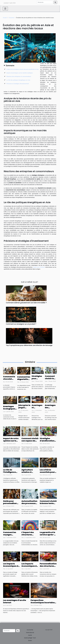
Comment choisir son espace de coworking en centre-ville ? (30, 442)
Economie (11, 18)
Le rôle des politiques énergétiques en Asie (18, 80)
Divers (30, 641)
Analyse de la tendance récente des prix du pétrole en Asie (22, 69)
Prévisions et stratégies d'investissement (18, 84)
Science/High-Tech (30, 638)
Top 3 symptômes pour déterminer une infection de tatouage (29, 345)
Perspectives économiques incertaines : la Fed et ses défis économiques (44, 604)
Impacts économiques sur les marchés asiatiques (20, 73)
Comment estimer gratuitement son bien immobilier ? (26, 303)
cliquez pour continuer (39, 267)
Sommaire (10, 66)
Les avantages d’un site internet (15, 601)
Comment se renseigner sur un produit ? (21, 324)
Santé (30, 635)
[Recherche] (45, 2)
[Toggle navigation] (5, 9)
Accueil (5, 18)
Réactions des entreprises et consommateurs (19, 76)
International (30, 633)
